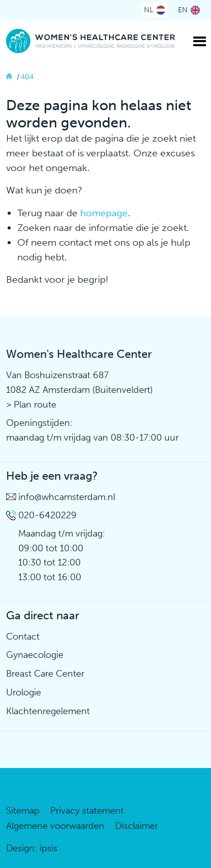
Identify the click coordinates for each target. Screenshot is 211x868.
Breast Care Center (45, 674)
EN (183, 10)
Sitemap (23, 811)
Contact (23, 637)
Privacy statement (87, 811)
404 (27, 77)
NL (149, 10)
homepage (104, 213)
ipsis (48, 848)
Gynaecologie (35, 655)
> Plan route (31, 405)
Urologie (24, 692)
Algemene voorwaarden (55, 826)
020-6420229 (47, 515)
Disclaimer (136, 826)
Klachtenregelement (48, 711)
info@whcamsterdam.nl (67, 497)
